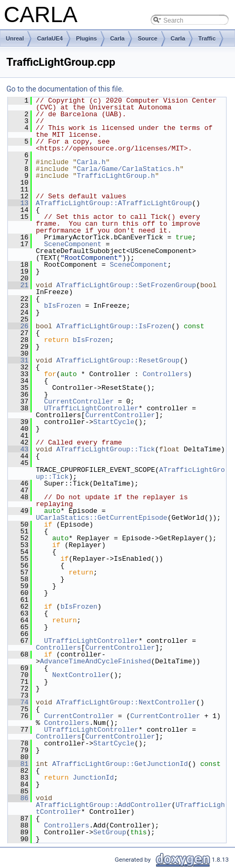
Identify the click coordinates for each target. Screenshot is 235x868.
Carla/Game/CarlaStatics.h (128, 169)
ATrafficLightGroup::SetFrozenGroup (126, 285)
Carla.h (91, 162)
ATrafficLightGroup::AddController (104, 805)
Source (147, 38)
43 (18, 449)
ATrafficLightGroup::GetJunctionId (120, 764)
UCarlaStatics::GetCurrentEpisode (102, 518)
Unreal (15, 38)
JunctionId (93, 778)
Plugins (86, 38)
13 (18, 203)
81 (18, 764)
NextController (81, 675)
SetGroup (110, 832)
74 (18, 702)
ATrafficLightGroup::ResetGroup (118, 360)
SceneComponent (72, 244)
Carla (117, 38)
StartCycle (114, 422)
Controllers (165, 374)
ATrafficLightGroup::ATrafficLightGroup (114, 203)
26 (18, 326)
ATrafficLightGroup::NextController (126, 702)
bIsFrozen (62, 306)
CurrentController (79, 401)
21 (18, 285)
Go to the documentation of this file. (65, 89)
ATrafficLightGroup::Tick (106, 449)
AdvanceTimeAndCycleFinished (96, 661)
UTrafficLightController (91, 408)
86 (18, 798)
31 (18, 360)
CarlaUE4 (50, 38)
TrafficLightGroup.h (116, 176)
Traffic (207, 38)
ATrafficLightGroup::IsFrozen (114, 326)
